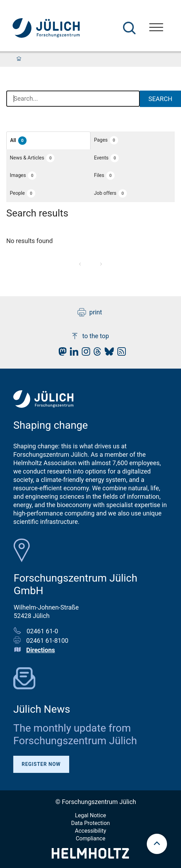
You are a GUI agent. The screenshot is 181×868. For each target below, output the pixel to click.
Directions (41, 650)
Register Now (41, 764)
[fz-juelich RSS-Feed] (120, 353)
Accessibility (90, 831)
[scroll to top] (157, 844)
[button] (48, 140)
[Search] (129, 28)
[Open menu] (156, 28)
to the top (90, 336)
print (90, 312)
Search (160, 99)
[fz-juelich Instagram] (84, 353)
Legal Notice (90, 815)
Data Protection (91, 823)
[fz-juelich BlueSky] (107, 353)
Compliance (91, 838)
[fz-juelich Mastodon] (61, 353)
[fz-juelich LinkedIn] (72, 353)
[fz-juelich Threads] (96, 353)
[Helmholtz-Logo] (90, 856)
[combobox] (73, 99)
